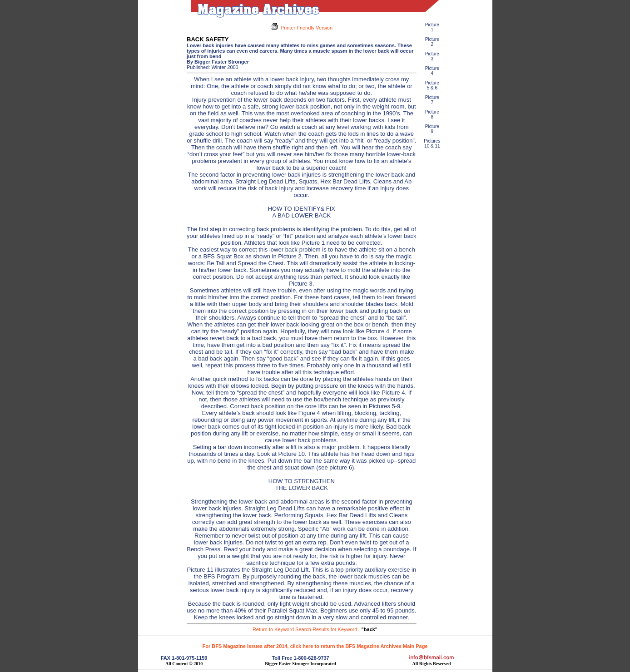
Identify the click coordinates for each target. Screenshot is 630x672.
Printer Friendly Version (307, 28)
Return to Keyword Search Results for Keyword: (315, 629)
